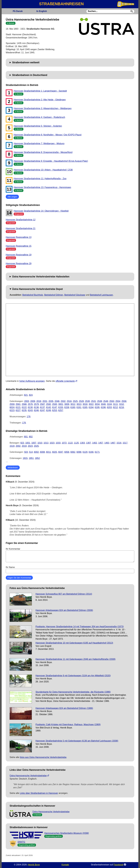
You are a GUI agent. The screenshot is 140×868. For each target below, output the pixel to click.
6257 (61, 410)
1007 (34, 443)
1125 (76, 443)
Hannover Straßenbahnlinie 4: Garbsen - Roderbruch (39, 117)
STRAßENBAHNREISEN (61, 4)
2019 (24, 446)
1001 (28, 443)
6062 (73, 452)
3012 (73, 404)
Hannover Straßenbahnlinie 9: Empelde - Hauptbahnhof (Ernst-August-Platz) (51, 161)
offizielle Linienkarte (65, 381)
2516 (69, 401)
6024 (12, 407)
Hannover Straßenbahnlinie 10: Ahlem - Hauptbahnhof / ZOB (43, 170)
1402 (95, 443)
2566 (24, 404)
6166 (91, 452)
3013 (79, 404)
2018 (39, 401)
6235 (24, 410)
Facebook (118, 865)
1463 (107, 443)
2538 (100, 401)
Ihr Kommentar (70, 555)
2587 (43, 404)
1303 (82, 443)
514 (31, 452)
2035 (51, 401)
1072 (64, 443)
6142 (49, 407)
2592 (49, 404)
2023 (30, 446)
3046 (103, 404)
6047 (61, 452)
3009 (67, 404)
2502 (63, 401)
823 (22, 443)
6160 (73, 407)
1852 (37, 458)
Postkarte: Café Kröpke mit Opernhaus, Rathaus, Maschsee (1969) (68, 724)
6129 (85, 452)
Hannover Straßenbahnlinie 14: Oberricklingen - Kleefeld (41, 211)
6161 (79, 407)
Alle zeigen (12, 197)
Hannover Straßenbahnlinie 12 (21, 220)
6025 (55, 452)
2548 (106, 401)
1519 (12, 446)
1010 (40, 443)
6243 (30, 410)
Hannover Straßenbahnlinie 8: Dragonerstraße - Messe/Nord (43, 152)
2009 (33, 401)
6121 (18, 407)
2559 (12, 404)
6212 (115, 407)
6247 (43, 410)
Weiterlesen (13, 468)
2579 (36, 404)
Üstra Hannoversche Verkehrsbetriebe (28, 776)
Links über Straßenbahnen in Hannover (39, 793)
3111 (115, 404)
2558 (124, 401)
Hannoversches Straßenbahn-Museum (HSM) (67, 833)
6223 (12, 410)
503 (26, 452)
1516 (119, 443)
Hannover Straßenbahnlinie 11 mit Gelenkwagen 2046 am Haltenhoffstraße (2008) (76, 659)
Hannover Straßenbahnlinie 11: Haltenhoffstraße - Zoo (40, 179)
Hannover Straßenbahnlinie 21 (21, 228)
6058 (67, 452)
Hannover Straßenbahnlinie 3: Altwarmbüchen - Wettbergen (43, 108)
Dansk (18, 11)
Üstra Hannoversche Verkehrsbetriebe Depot (37, 289)
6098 (79, 452)
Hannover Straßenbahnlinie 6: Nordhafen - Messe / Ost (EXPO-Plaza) (48, 135)
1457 (101, 443)
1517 (125, 443)
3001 (61, 404)
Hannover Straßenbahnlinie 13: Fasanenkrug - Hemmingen (42, 187)
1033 (58, 443)
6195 (97, 407)
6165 (85, 407)
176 (29, 417)
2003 (27, 401)
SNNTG (21, 842)
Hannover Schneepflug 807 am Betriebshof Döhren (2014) (64, 594)
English (42, 11)
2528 (81, 401)
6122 (24, 407)
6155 (61, 407)
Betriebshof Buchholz (33, 295)
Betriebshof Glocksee (75, 295)
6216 (122, 407)
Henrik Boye (34, 865)
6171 (97, 452)
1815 (25, 458)
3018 (85, 404)
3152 (122, 404)
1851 (31, 458)
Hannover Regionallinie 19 (19, 255)
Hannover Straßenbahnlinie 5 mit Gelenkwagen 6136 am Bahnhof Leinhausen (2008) (77, 741)
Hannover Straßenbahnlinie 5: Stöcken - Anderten (38, 126)
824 (31, 395)
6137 (43, 407)
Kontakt (65, 865)
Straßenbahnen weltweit (26, 62)
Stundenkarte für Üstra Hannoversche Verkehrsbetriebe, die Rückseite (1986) (73, 692)
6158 (67, 407)
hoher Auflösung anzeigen (32, 381)
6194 (91, 407)
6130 (30, 407)
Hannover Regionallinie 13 (19, 237)
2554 (118, 401)
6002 (36, 452)
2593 (55, 404)
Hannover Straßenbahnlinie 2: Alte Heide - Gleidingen (40, 100)
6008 (43, 452)
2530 (87, 401)
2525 (75, 401)
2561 (18, 404)
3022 (91, 404)
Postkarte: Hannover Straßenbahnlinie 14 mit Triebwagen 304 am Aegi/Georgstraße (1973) (80, 627)
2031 (45, 401)
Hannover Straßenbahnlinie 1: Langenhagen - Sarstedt (40, 91)
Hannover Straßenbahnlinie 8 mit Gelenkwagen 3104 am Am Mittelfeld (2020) (73, 676)
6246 (36, 410)
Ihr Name (70, 570)
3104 (109, 404)
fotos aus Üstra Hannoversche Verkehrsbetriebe (43, 757)
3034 (97, 404)
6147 (55, 407)
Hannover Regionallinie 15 (19, 246)
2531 (94, 401)
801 (26, 437)
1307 (89, 443)
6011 (49, 452)
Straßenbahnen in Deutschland (30, 75)
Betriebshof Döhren (54, 295)
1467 (113, 443)
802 (31, 437)
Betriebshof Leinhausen (101, 295)
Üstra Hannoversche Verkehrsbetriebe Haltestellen (41, 277)
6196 (103, 407)
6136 (36, 407)
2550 (112, 401)
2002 (18, 446)
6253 (55, 410)
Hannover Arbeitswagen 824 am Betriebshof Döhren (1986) (64, 708)
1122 (70, 443)
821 (26, 395)
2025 (36, 446)
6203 (109, 407)
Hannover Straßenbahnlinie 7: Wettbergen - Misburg (39, 144)
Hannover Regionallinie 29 (19, 264)
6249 (49, 410)
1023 (52, 443)
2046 (57, 401)
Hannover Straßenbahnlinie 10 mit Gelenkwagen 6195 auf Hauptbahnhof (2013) (74, 643)
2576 (30, 404)
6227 (18, 410)
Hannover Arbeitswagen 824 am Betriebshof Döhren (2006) (64, 610)
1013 (46, 443)
